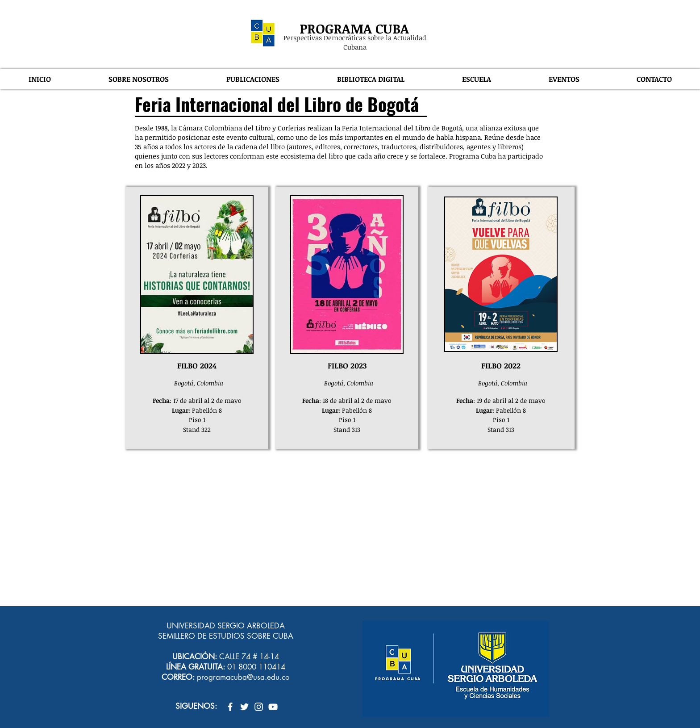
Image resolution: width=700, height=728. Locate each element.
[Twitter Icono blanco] (244, 707)
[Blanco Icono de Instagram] (259, 707)
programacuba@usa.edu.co (243, 677)
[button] (138, 79)
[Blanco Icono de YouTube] (273, 707)
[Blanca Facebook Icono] (230, 707)
